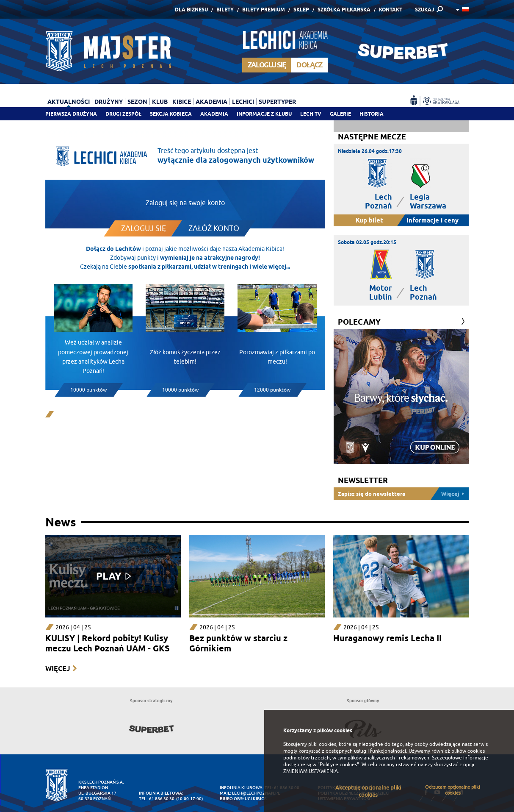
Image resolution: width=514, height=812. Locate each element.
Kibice (182, 102)
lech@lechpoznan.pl (256, 793)
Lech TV (311, 114)
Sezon (137, 102)
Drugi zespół (123, 114)
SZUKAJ (424, 10)
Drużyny (109, 102)
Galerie (340, 114)
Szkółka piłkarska (344, 10)
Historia (372, 114)
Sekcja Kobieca (171, 114)
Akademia (214, 114)
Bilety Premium (264, 10)
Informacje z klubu (264, 114)
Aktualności (69, 102)
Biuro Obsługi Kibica (243, 799)
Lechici (243, 102)
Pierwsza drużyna (71, 114)
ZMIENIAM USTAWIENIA (311, 771)
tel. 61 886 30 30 (157, 799)
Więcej (58, 669)
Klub (160, 102)
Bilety (225, 10)
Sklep (301, 10)
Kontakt (391, 10)
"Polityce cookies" (338, 765)
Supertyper (277, 102)
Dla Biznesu (191, 10)
